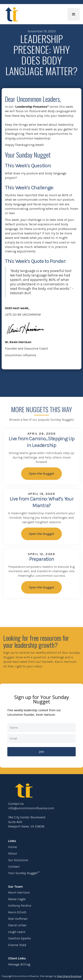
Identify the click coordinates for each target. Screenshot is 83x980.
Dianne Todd (17, 945)
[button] (74, 14)
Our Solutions (18, 860)
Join (41, 752)
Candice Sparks (20, 938)
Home (13, 847)
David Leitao (17, 925)
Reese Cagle (17, 899)
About (13, 853)
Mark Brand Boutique (69, 976)
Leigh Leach (17, 932)
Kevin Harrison (19, 892)
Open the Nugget (41, 474)
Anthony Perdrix (20, 906)
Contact (14, 867)
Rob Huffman (18, 919)
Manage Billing (19, 964)
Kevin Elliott (17, 912)
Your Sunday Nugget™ (24, 873)
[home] (11, 14)
